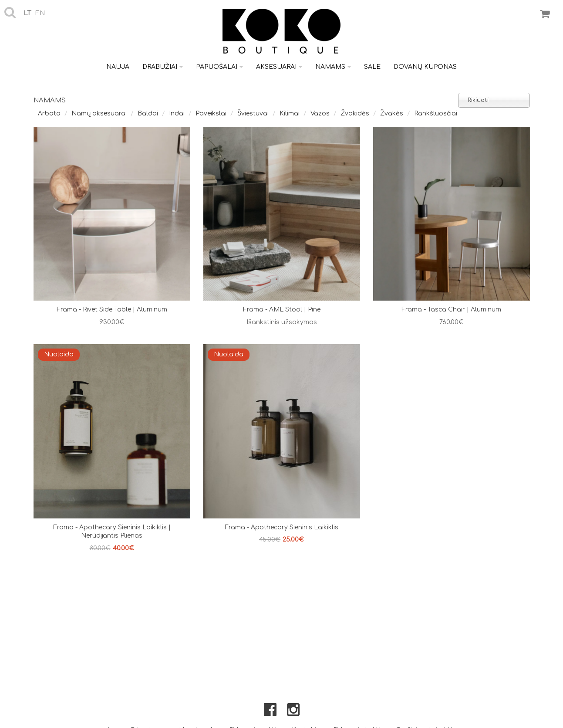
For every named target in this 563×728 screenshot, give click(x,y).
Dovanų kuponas (425, 67)
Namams (333, 67)
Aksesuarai (279, 67)
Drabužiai (163, 67)
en (40, 13)
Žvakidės (355, 113)
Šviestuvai (253, 113)
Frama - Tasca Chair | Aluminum (451, 310)
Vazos (320, 113)
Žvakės (392, 113)
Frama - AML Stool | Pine (282, 310)
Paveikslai (211, 113)
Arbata (49, 113)
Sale (372, 67)
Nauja (118, 67)
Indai (177, 113)
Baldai (148, 113)
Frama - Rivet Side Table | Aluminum (112, 310)
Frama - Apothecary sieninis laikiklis (281, 527)
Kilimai (290, 113)
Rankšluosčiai (436, 113)
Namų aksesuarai (99, 113)
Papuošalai (219, 67)
